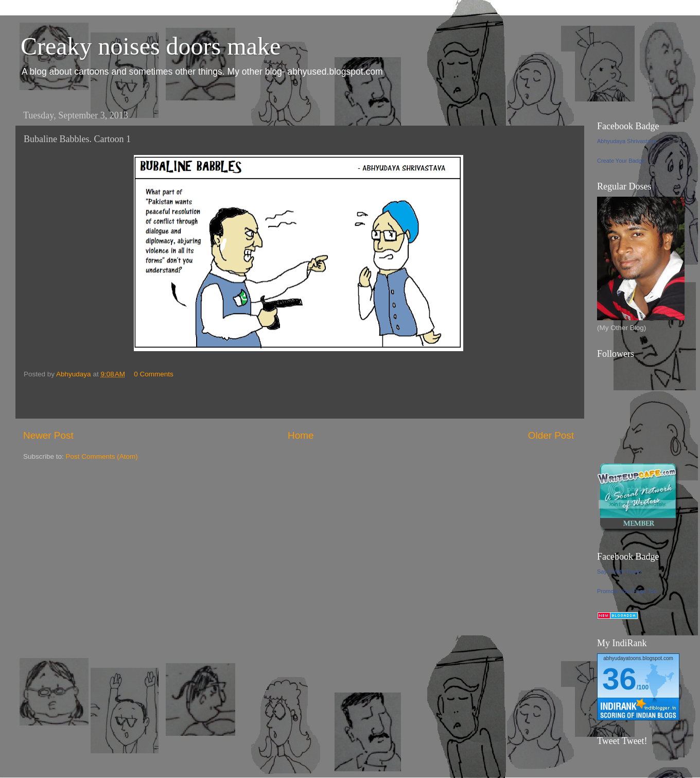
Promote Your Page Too (627, 591)
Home (301, 435)
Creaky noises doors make (151, 46)
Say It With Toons (619, 572)
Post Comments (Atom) (102, 456)
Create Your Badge (621, 161)
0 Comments (154, 374)
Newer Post (48, 435)
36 (619, 679)
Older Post (551, 435)
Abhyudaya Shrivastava (627, 141)
